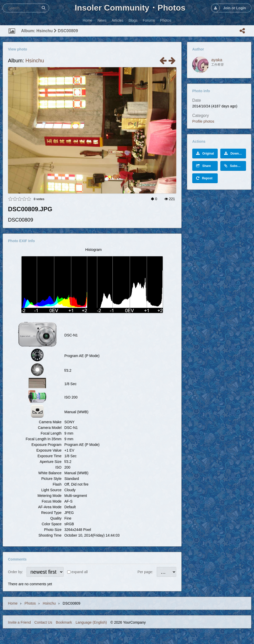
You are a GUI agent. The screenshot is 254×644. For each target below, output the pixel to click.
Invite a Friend (19, 622)
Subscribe (234, 166)
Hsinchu (35, 61)
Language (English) (91, 622)
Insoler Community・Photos (130, 8)
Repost (204, 178)
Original (205, 153)
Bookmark (64, 622)
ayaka (217, 60)
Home (13, 603)
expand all (80, 572)
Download (235, 153)
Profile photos (203, 121)
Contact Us (43, 622)
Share (203, 166)
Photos (30, 603)
